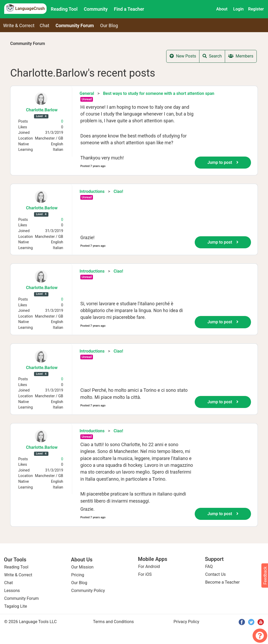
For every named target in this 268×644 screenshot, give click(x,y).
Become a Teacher (222, 582)
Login (238, 9)
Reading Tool (64, 9)
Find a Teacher (129, 9)
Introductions (92, 191)
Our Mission (82, 567)
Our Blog (79, 583)
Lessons (12, 591)
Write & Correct (19, 26)
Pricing (78, 575)
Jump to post (223, 162)
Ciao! (118, 191)
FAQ (209, 567)
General (87, 93)
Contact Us (216, 574)
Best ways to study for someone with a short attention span (159, 93)
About (222, 9)
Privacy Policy (186, 622)
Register (256, 9)
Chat (45, 26)
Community (96, 9)
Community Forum (28, 44)
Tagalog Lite (16, 606)
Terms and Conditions (113, 622)
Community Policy (88, 591)
